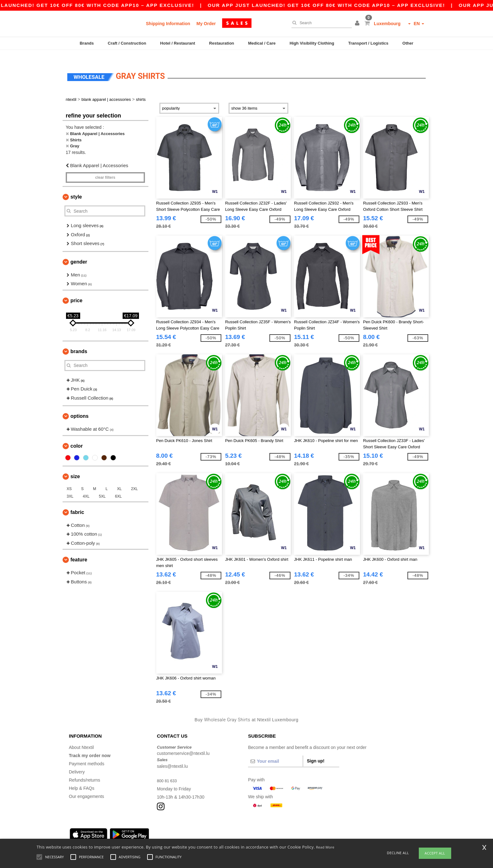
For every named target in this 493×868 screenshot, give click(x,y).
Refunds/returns (85, 771)
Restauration (222, 43)
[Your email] (275, 752)
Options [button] (80, 407)
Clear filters (105, 168)
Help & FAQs (82, 779)
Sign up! (316, 751)
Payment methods (87, 754)
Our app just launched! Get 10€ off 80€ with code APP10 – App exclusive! (338, 5)
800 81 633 (168, 771)
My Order (206, 24)
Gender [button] (79, 252)
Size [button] (75, 467)
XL (119, 479)
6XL (118, 487)
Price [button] (76, 291)
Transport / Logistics (368, 43)
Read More (325, 847)
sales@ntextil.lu (172, 757)
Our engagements (86, 787)
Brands (87, 43)
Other (408, 43)
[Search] (320, 23)
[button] (358, 24)
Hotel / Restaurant (177, 43)
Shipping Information (168, 24)
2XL (134, 479)
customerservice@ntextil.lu (183, 744)
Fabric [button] (77, 503)
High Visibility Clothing (312, 43)
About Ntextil (81, 738)
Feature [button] (79, 551)
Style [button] (76, 188)
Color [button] (77, 437)
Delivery (77, 762)
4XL (86, 487)
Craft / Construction (127, 43)
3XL (70, 487)
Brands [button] (79, 342)
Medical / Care (262, 43)
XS (69, 479)
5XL (102, 487)
